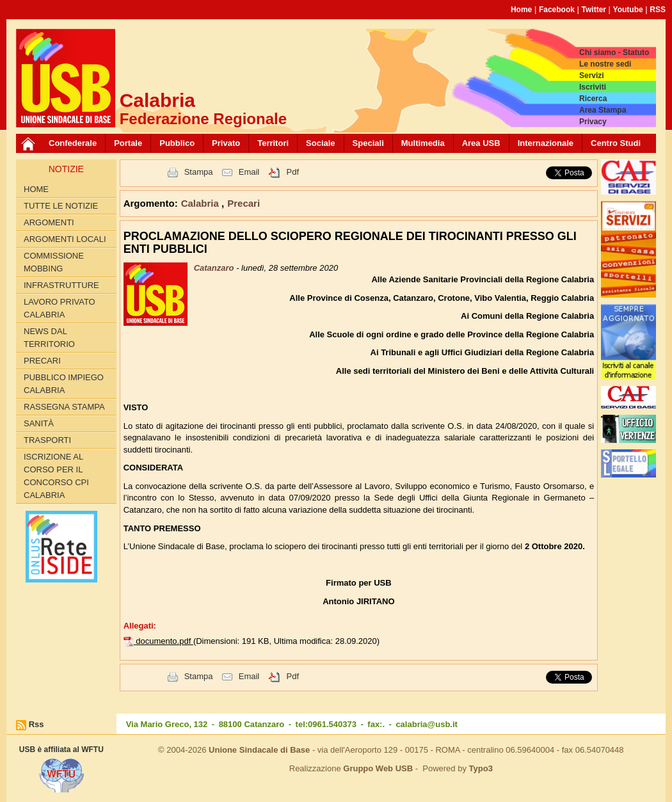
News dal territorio (49, 338)
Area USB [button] (481, 143)
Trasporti (47, 440)
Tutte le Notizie (61, 206)
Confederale (73, 143)
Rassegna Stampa (64, 407)
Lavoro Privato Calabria (60, 308)
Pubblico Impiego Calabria (64, 384)
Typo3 (481, 768)
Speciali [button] (368, 143)
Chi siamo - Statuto (614, 52)
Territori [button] (273, 143)
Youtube (628, 10)
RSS (658, 10)
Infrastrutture (61, 285)
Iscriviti (593, 87)
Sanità (39, 423)
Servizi (592, 76)
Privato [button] (226, 143)
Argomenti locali (65, 239)
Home (521, 10)
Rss (36, 724)
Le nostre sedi (605, 64)
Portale (128, 143)
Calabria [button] (201, 203)
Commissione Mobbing (54, 262)
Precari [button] (244, 203)
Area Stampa (603, 110)
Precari (42, 361)
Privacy (593, 122)
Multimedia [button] (423, 143)
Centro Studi (616, 143)
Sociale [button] (321, 143)
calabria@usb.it (426, 724)
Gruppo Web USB (378, 768)
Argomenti (49, 222)
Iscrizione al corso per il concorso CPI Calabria (56, 476)
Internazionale (546, 143)
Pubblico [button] (177, 143)
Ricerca (593, 99)
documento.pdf (164, 641)
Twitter (594, 10)
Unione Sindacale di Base (259, 750)
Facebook (557, 10)
